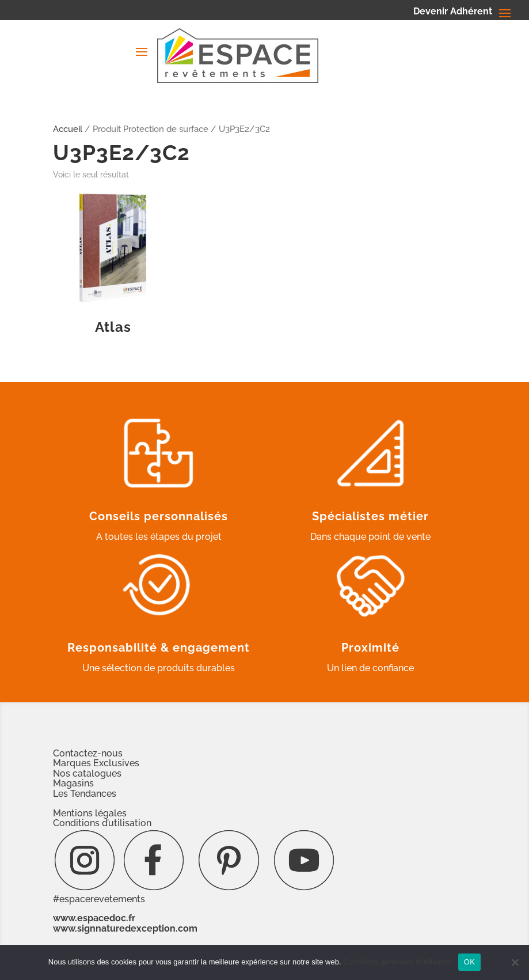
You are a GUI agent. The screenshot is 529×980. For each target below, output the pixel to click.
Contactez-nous (88, 753)
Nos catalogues (87, 773)
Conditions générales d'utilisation (398, 962)
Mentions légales (90, 813)
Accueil (68, 129)
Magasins (73, 783)
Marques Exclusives (96, 763)
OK (469, 962)
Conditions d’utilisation (102, 823)
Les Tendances (85, 794)
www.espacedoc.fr (94, 918)
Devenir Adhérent (453, 12)
